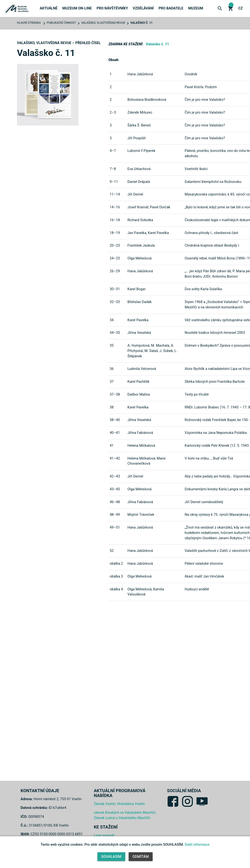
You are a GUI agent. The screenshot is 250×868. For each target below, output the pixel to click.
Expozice (105, 63)
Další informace (197, 845)
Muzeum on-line (77, 8)
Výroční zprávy (203, 51)
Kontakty (197, 123)
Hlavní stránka (29, 23)
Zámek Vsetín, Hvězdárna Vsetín (119, 804)
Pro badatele (171, 8)
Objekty (104, 51)
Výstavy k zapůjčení (207, 38)
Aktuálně (49, 8)
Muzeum (196, 8)
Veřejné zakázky (204, 99)
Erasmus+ (197, 75)
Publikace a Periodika (117, 38)
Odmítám (141, 857)
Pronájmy (198, 87)
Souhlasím (111, 857)
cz (241, 8)
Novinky (47, 26)
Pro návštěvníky (112, 8)
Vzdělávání (143, 8)
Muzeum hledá (202, 111)
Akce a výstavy (111, 26)
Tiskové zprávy (54, 38)
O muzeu (196, 26)
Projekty (197, 63)
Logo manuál (104, 835)
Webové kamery (111, 75)
